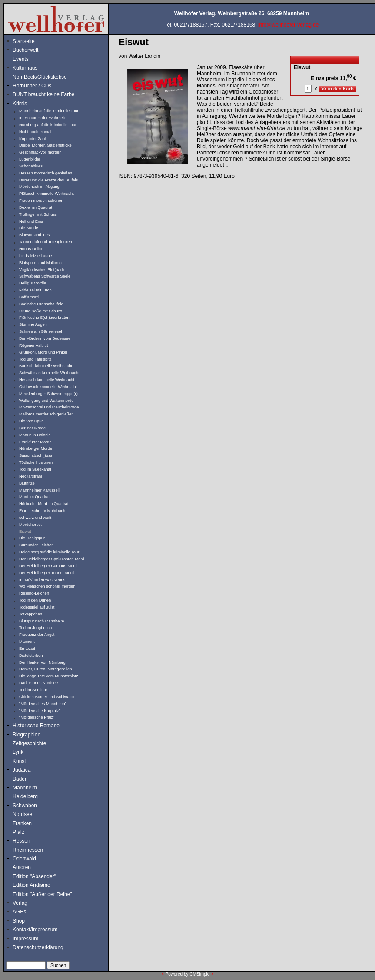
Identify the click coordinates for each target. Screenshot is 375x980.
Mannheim (25, 788)
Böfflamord (29, 297)
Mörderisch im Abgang (39, 187)
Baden (20, 779)
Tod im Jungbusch (35, 628)
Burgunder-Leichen (36, 545)
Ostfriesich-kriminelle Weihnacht (48, 387)
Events (30, 59)
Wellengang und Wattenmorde (46, 401)
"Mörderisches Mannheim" (43, 704)
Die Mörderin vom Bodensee (45, 338)
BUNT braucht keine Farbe (44, 94)
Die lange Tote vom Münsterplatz (49, 676)
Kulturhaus (32, 68)
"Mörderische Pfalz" (37, 717)
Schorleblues (31, 166)
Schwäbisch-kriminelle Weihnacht (49, 373)
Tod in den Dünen (35, 600)
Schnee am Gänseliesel (41, 331)
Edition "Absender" (34, 876)
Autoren (22, 867)
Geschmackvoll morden (40, 152)
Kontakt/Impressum (35, 930)
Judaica (22, 770)
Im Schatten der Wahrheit (42, 118)
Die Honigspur (32, 538)
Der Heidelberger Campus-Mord (48, 566)
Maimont (27, 642)
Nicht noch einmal (35, 132)
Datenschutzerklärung (38, 947)
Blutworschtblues (35, 235)
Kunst (19, 761)
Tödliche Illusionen (36, 462)
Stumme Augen (33, 324)
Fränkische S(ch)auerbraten (44, 318)
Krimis (20, 104)
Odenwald (24, 859)
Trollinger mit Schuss (38, 214)
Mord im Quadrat (34, 497)
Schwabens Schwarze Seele (45, 276)
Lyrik (18, 752)
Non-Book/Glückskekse (40, 77)
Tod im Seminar (33, 690)
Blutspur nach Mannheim (41, 621)
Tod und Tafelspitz (35, 359)
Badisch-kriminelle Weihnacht (46, 366)
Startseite (24, 41)
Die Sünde (29, 228)
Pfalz (18, 832)
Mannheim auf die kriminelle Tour (49, 111)
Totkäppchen (31, 614)
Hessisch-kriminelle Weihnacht (47, 380)
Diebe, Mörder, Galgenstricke (45, 145)
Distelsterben (31, 656)
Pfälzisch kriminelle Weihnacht (46, 194)
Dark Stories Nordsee (38, 683)
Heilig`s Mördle (33, 283)
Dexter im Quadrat (36, 207)
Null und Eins (31, 221)
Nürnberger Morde (36, 448)
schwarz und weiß (35, 518)
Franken (22, 823)
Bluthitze (27, 483)
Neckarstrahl (30, 476)
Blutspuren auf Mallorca (40, 263)
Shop (19, 921)
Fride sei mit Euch (35, 290)
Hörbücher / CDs (32, 86)
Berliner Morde (32, 428)
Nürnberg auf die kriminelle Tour (48, 125)
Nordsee (22, 814)
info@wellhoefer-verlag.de (289, 25)
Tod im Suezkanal (35, 469)
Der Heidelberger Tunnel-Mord (46, 573)
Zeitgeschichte (29, 743)
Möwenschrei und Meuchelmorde (49, 407)
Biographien (27, 735)
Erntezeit (27, 649)
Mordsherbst (30, 525)
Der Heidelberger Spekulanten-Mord (52, 559)
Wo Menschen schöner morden (47, 586)
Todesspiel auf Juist (37, 607)
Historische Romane (36, 726)
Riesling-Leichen (34, 593)
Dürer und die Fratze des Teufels (48, 180)
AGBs (19, 912)
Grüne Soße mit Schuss (41, 311)
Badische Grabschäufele (41, 304)
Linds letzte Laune (36, 256)
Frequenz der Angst (37, 635)
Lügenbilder (30, 159)
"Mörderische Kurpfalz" (40, 711)
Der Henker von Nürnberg (42, 662)
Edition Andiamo (32, 885)
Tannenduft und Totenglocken (46, 242)
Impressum (25, 939)
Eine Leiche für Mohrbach (42, 511)
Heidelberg (25, 796)
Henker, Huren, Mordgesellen (45, 669)
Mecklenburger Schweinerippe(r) (48, 394)
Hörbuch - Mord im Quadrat (44, 504)
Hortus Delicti (31, 249)
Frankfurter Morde (35, 442)
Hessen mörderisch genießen (46, 173)
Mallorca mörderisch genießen (46, 414)
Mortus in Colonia (35, 435)
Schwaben (25, 806)
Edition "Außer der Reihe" (42, 894)
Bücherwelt (25, 50)
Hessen (22, 841)
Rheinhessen (28, 850)
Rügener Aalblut (33, 345)
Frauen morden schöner (41, 201)
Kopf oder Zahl (32, 139)
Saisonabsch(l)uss (36, 455)
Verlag (20, 903)
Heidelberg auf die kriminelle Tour (49, 552)
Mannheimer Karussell (39, 490)
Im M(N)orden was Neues (42, 580)
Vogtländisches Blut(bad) (41, 270)
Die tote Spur (31, 421)
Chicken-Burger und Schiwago (46, 697)
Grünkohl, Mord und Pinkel (43, 352)
